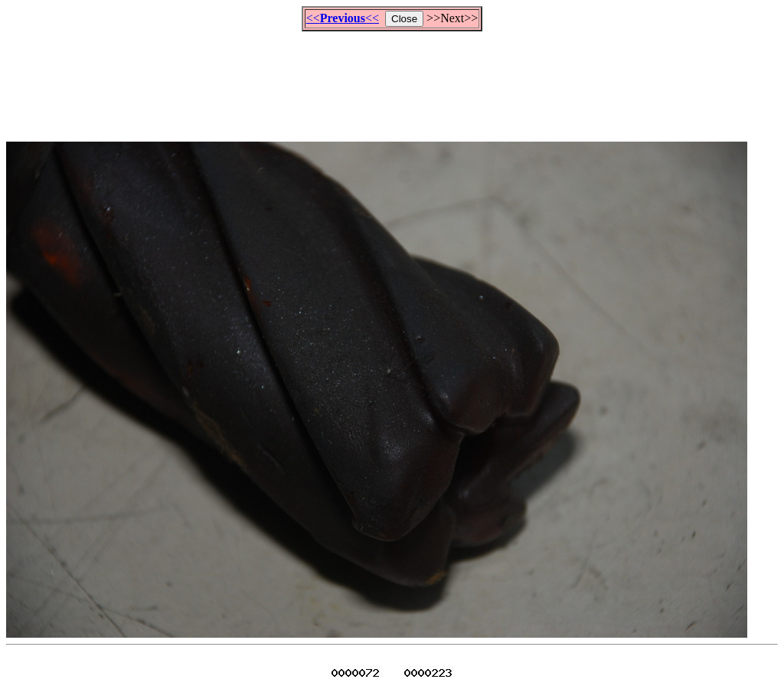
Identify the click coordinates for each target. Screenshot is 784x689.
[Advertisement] (392, 80)
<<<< (343, 18)
